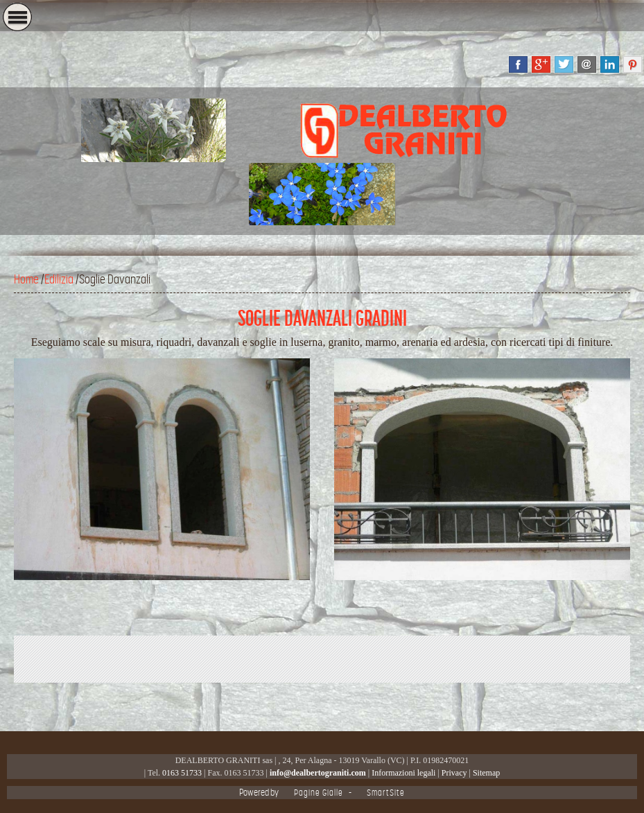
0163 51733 (182, 773)
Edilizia (59, 279)
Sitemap (486, 773)
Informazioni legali (403, 773)
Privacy (454, 773)
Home (26, 279)
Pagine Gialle (319, 793)
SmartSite (386, 793)
